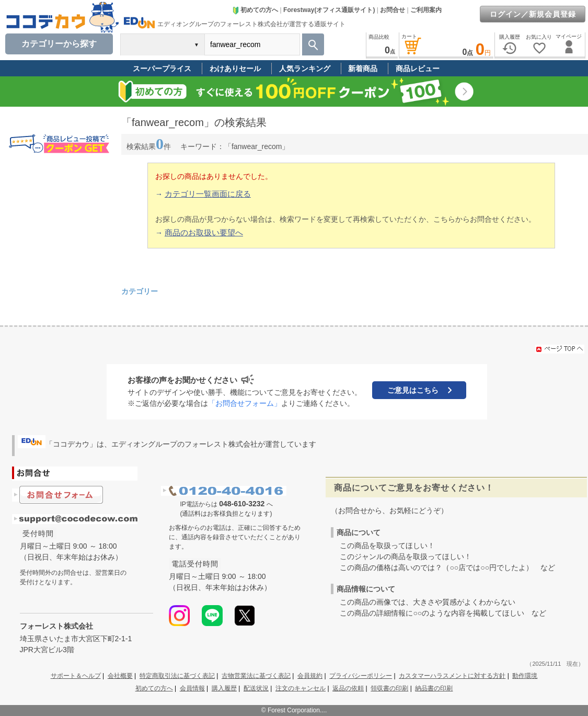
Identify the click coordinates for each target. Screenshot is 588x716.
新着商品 (363, 69)
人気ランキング (305, 69)
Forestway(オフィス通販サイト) (329, 10)
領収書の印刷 (389, 688)
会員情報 (192, 688)
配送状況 (256, 688)
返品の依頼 (348, 688)
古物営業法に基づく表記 (256, 676)
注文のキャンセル (301, 688)
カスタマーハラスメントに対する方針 (452, 676)
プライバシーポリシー (361, 676)
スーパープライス (162, 69)
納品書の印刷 (434, 688)
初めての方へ (255, 10)
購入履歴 (224, 688)
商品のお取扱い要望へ (204, 232)
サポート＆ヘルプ (76, 676)
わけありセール (235, 69)
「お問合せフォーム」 (245, 403)
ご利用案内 (426, 10)
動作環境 (525, 676)
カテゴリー (140, 291)
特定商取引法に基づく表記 (177, 676)
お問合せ (393, 10)
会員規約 (310, 676)
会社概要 (120, 676)
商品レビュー (418, 69)
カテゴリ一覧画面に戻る (208, 194)
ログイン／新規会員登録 (533, 14)
